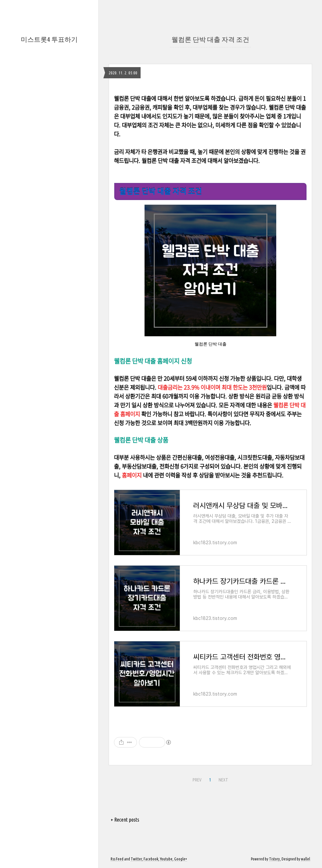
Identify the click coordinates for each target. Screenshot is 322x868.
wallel (306, 859)
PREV (196, 779)
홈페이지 (132, 475)
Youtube (166, 859)
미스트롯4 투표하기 (49, 39)
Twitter (136, 859)
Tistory (274, 859)
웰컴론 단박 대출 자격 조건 (210, 39)
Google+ (181, 859)
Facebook (151, 859)
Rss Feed (117, 859)
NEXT (223, 779)
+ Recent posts (125, 820)
